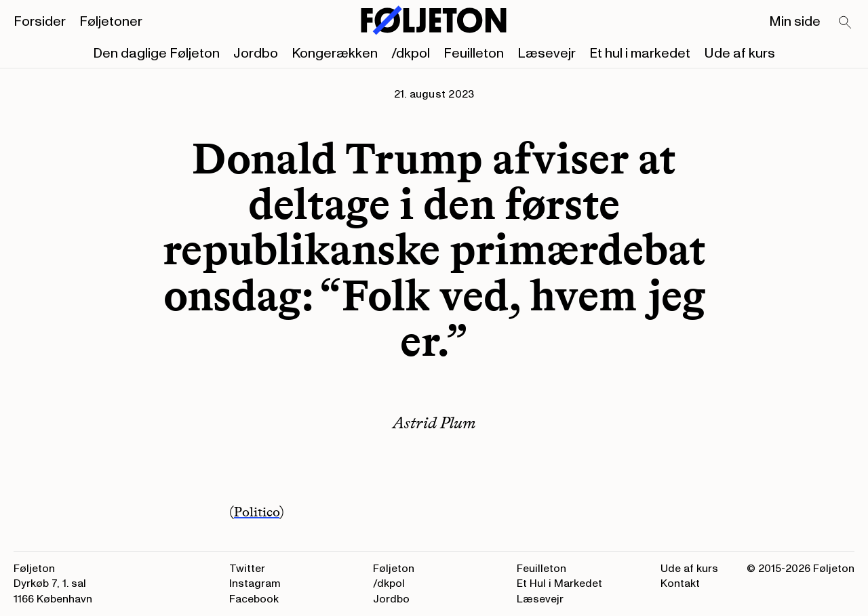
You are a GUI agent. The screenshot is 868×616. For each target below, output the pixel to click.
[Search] (846, 23)
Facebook (254, 599)
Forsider (40, 22)
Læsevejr (547, 54)
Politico (257, 512)
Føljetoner (111, 22)
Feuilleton (474, 54)
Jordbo (256, 54)
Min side (795, 22)
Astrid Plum (434, 423)
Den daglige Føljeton (156, 54)
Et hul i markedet (640, 54)
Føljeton (394, 569)
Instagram (255, 583)
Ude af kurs (739, 54)
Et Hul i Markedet (559, 583)
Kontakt (680, 583)
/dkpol (411, 54)
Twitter (247, 569)
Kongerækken (335, 54)
